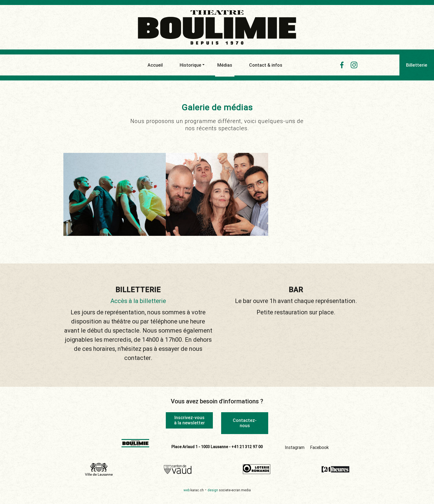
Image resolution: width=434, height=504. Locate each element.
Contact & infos (266, 65)
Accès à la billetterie (138, 301)
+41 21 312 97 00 (247, 447)
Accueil (155, 65)
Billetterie (417, 65)
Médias (225, 66)
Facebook (319, 447)
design (229, 490)
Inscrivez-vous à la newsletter (189, 420)
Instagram (295, 447)
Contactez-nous (245, 423)
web (194, 490)
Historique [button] (190, 65)
